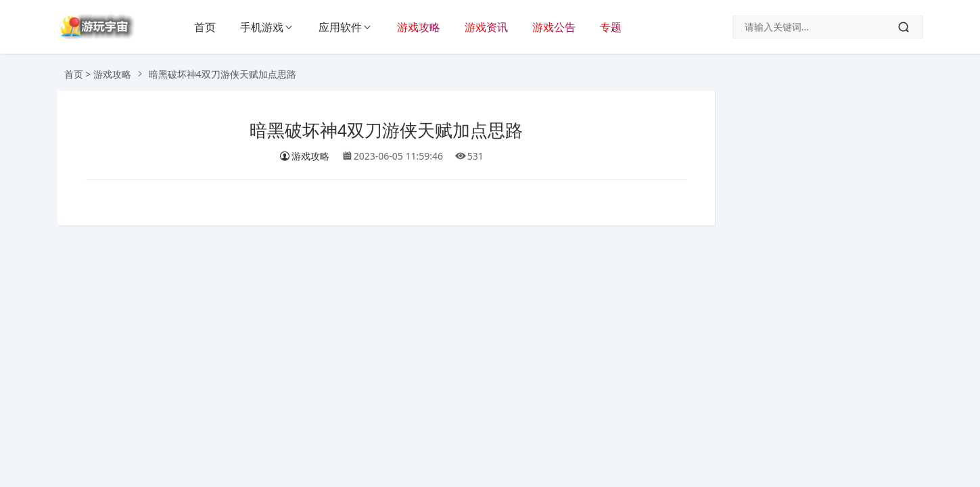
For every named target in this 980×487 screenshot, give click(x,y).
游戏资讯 (486, 27)
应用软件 (340, 27)
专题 (611, 27)
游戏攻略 (419, 27)
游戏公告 (554, 27)
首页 (205, 27)
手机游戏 (262, 27)
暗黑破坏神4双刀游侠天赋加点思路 (386, 131)
